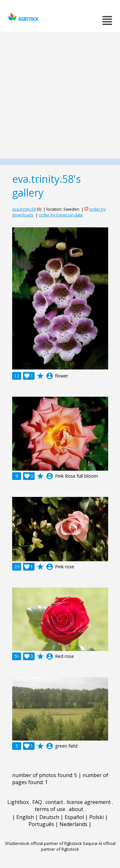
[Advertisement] (60, 95)
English (25, 817)
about (76, 809)
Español (74, 817)
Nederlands (73, 824)
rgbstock (23, 18)
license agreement (89, 802)
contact (54, 802)
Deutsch (49, 817)
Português (41, 824)
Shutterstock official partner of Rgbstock (43, 843)
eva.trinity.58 (24, 209)
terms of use (50, 809)
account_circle (50, 376)
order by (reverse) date (61, 215)
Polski (96, 817)
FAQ (37, 802)
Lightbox (18, 802)
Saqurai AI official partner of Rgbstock (78, 846)
